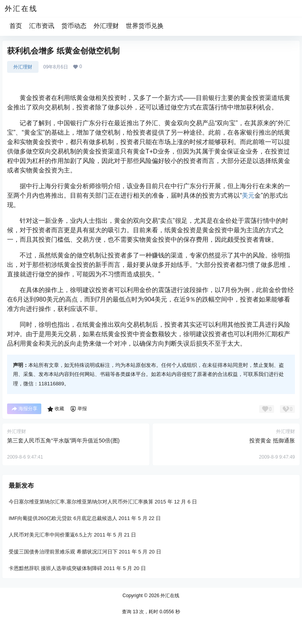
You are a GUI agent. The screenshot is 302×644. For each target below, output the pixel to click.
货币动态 (74, 26)
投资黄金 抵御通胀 (272, 440)
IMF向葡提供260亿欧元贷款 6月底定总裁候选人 (63, 518)
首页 (16, 26)
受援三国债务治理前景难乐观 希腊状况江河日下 (63, 551)
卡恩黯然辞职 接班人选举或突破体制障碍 (55, 568)
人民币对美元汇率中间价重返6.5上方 (51, 535)
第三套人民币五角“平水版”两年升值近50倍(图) (63, 440)
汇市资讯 (42, 26)
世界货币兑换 (145, 26)
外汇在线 (169, 596)
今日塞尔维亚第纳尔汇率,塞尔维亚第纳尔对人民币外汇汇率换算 (81, 502)
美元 (248, 195)
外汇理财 (106, 26)
